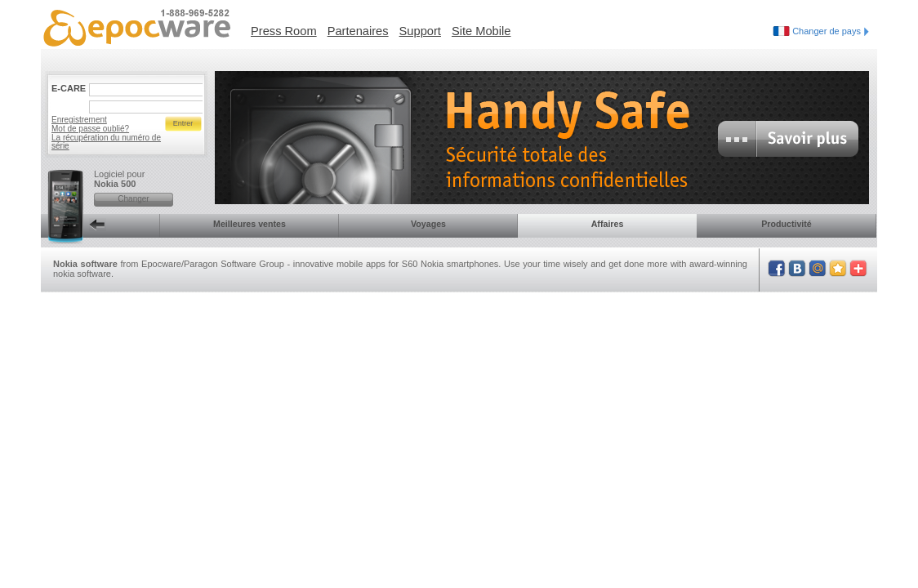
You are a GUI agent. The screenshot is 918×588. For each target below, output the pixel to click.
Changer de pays (831, 31)
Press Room (284, 31)
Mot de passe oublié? (90, 129)
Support (420, 31)
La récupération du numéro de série (106, 142)
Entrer (183, 123)
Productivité (787, 224)
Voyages (428, 224)
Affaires (608, 224)
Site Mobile (481, 31)
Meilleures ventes (250, 224)
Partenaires (358, 31)
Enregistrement (79, 120)
